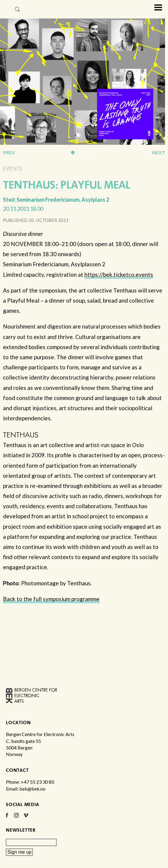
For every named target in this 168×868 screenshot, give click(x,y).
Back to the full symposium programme (51, 599)
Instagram (16, 817)
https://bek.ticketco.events (119, 274)
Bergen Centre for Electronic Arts (6, 20)
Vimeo (26, 817)
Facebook (7, 817)
